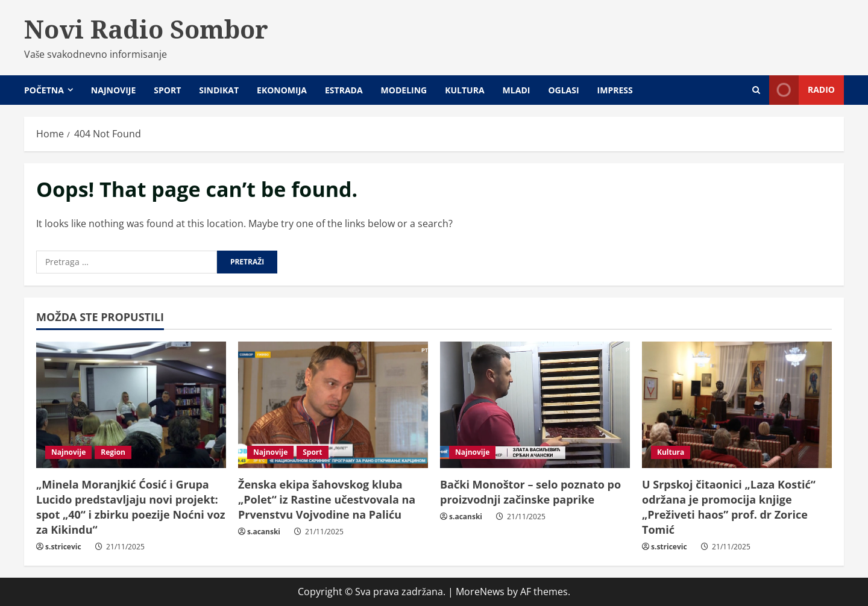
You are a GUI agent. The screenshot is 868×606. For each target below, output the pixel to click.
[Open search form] (756, 90)
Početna (44, 90)
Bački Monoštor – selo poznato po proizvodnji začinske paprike (530, 492)
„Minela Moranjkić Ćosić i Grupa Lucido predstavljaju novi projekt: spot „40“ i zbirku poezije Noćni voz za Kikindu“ (131, 507)
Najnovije (113, 90)
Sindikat (219, 90)
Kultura (464, 90)
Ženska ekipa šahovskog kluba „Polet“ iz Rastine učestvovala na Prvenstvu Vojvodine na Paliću (327, 499)
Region (113, 452)
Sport (167, 90)
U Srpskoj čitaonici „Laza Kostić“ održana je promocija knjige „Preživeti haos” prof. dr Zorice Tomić (729, 507)
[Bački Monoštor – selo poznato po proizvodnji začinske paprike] (535, 405)
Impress (615, 90)
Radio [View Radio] (802, 90)
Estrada (344, 90)
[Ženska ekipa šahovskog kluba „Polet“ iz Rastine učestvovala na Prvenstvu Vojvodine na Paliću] (333, 405)
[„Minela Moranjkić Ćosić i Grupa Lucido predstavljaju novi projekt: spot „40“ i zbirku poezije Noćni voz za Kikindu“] (131, 405)
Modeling (404, 90)
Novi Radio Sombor (146, 29)
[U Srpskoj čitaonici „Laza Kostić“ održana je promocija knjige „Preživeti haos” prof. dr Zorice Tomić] (737, 405)
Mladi (517, 90)
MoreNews (480, 592)
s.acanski (264, 532)
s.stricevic (63, 547)
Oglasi (563, 90)
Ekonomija (282, 90)
